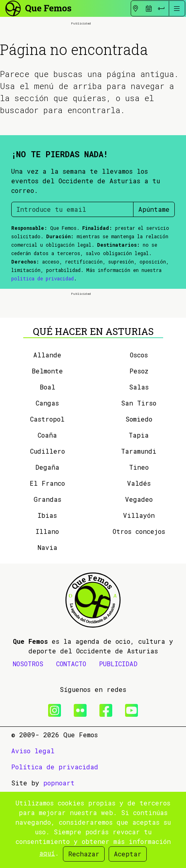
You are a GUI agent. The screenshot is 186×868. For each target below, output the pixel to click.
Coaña (47, 512)
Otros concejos (139, 608)
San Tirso (139, 480)
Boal (48, 464)
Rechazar (84, 854)
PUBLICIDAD (118, 741)
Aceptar (128, 854)
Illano (47, 608)
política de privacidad (42, 317)
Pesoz (139, 448)
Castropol (47, 496)
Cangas (47, 480)
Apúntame (154, 248)
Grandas (48, 576)
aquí (47, 853)
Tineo (139, 544)
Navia (48, 624)
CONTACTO (71, 741)
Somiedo (139, 496)
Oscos (139, 432)
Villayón (139, 592)
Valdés (139, 560)
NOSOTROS (28, 741)
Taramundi (139, 528)
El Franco (47, 560)
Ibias (47, 592)
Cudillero (48, 528)
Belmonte (47, 448)
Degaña (47, 544)
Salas (139, 464)
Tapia (139, 512)
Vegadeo (139, 576)
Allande (47, 432)
